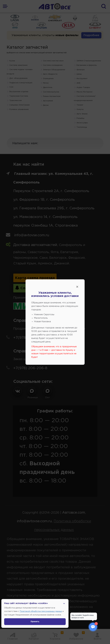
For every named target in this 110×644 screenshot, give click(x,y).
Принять (35, 622)
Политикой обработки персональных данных (41, 611)
